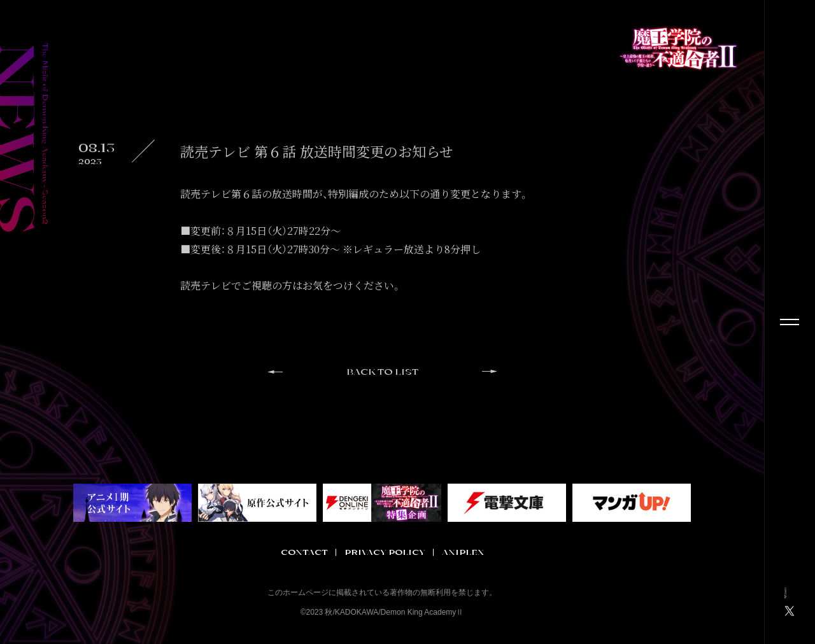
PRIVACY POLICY (385, 552)
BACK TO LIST (382, 373)
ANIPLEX (463, 552)
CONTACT (304, 552)
